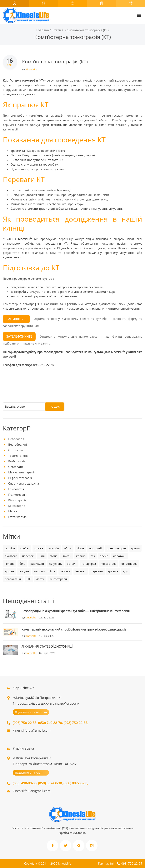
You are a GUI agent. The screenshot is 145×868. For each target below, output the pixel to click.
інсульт (81, 571)
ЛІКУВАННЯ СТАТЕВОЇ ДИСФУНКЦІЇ (47, 646)
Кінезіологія (17, 506)
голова (10, 564)
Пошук (55, 407)
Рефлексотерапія (20, 478)
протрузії (95, 548)
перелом (97, 571)
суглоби (53, 548)
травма (113, 571)
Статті (57, 30)
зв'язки (65, 571)
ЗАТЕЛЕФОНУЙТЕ (19, 336)
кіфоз (80, 548)
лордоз (24, 571)
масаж (40, 579)
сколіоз (10, 548)
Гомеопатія (16, 489)
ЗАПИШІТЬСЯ (16, 319)
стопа (53, 556)
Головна (43, 30)
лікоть (67, 556)
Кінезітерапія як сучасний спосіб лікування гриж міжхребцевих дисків (74, 629)
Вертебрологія (18, 444)
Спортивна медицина (24, 483)
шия (42, 556)
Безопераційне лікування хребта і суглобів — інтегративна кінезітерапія (76, 611)
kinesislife (31, 69)
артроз (10, 571)
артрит (72, 564)
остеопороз (129, 564)
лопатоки (120, 556)
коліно (81, 556)
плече (104, 556)
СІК (29, 579)
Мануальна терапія (22, 472)
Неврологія (16, 439)
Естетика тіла (17, 517)
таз (93, 556)
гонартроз (89, 564)
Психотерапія (18, 495)
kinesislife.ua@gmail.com (32, 730)
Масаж (13, 511)
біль (22, 564)
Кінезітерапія (17, 500)
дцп (125, 571)
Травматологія (18, 456)
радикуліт (37, 564)
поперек (28, 556)
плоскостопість (45, 571)
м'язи (68, 548)
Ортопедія (15, 450)
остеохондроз (116, 548)
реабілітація (13, 579)
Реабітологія (17, 461)
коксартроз (109, 564)
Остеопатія (16, 467)
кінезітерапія (58, 579)
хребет (25, 548)
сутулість (56, 564)
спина (39, 548)
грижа (135, 548)
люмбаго (11, 556)
